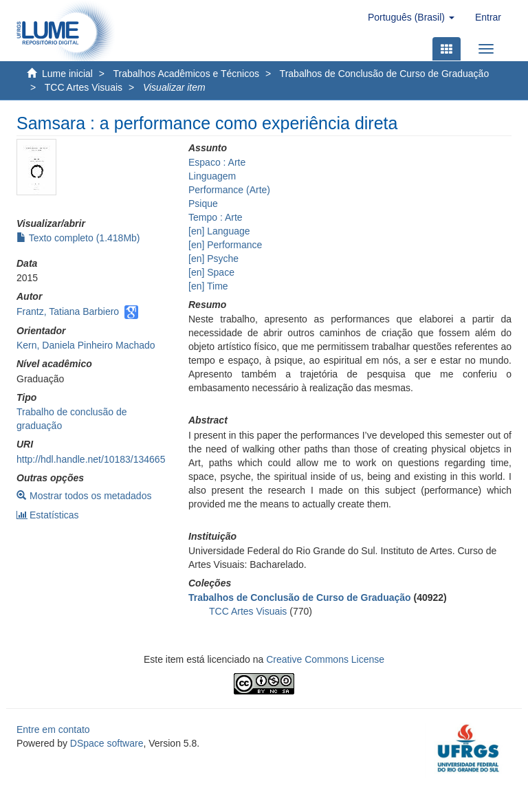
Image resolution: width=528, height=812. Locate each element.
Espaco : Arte (217, 162)
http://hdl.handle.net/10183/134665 (91, 459)
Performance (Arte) (229, 190)
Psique (203, 204)
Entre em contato (53, 729)
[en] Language (219, 231)
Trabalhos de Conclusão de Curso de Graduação (385, 74)
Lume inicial (67, 74)
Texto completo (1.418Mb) (78, 238)
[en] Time (208, 286)
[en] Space (211, 272)
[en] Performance (225, 245)
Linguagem (212, 176)
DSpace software (107, 743)
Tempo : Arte (216, 217)
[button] (411, 17)
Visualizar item (174, 87)
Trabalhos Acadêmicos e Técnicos (186, 74)
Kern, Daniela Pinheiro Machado (86, 345)
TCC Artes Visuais (84, 87)
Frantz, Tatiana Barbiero (68, 311)
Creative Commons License (325, 659)
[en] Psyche (213, 259)
